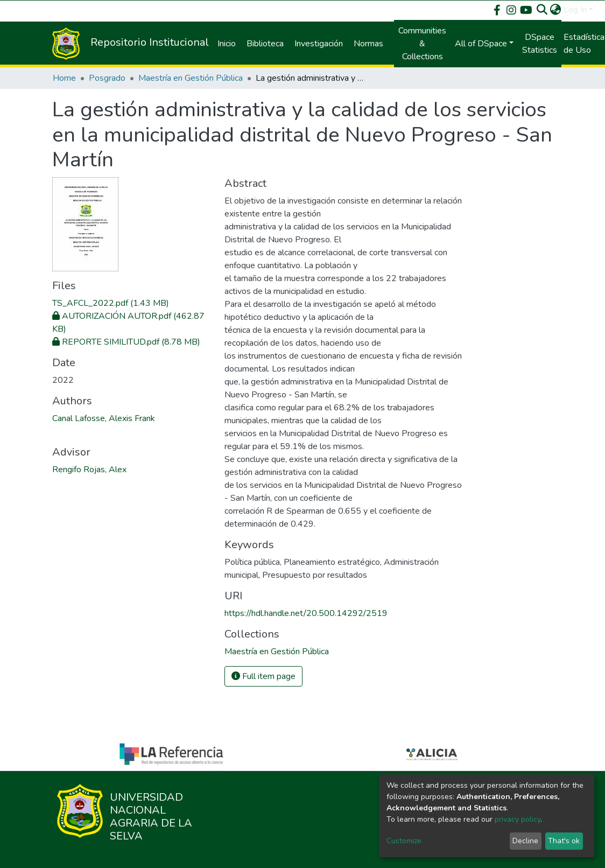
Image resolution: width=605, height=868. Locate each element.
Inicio (227, 44)
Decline (525, 841)
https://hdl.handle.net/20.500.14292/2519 (306, 613)
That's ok (564, 841)
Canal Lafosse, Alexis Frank (104, 418)
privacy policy (518, 819)
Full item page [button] (263, 676)
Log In (575, 10)
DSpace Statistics (540, 44)
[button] (556, 10)
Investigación (319, 44)
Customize (404, 841)
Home (64, 78)
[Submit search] (542, 10)
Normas (368, 44)
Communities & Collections (422, 44)
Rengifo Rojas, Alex (89, 470)
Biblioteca (265, 44)
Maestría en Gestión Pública (191, 78)
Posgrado (107, 78)
